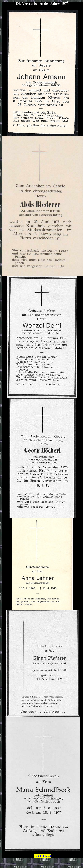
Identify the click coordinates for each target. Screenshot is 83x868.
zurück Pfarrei (42, 856)
